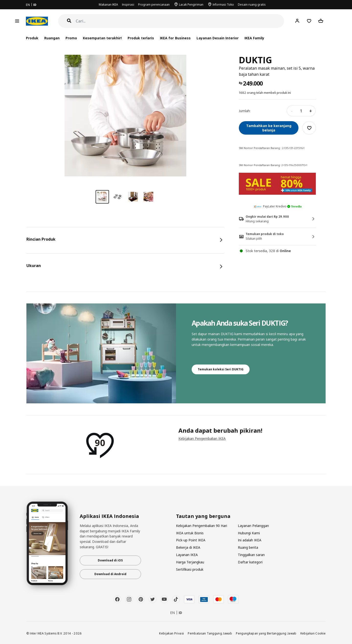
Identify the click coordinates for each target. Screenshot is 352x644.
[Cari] (180, 21)
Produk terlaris (141, 38)
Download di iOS (110, 560)
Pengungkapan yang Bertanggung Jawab (266, 633)
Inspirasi (128, 5)
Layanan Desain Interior (218, 38)
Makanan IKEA (108, 5)
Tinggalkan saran (251, 555)
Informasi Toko (223, 5)
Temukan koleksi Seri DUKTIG (221, 369)
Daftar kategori (250, 562)
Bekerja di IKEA (188, 547)
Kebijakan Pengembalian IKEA (202, 438)
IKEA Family (254, 38)
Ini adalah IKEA (250, 540)
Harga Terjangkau (190, 562)
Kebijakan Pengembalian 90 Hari (202, 526)
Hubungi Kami (249, 533)
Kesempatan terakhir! (102, 38)
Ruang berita (248, 547)
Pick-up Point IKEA (191, 540)
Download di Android (110, 574)
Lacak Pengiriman (191, 5)
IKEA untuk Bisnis (190, 533)
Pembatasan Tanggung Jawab (210, 633)
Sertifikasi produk (190, 569)
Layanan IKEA (187, 555)
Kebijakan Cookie (313, 633)
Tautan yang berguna (203, 516)
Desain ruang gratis (252, 5)
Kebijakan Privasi (171, 633)
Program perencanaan (154, 5)
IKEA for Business (175, 38)
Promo (71, 38)
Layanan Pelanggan (253, 526)
